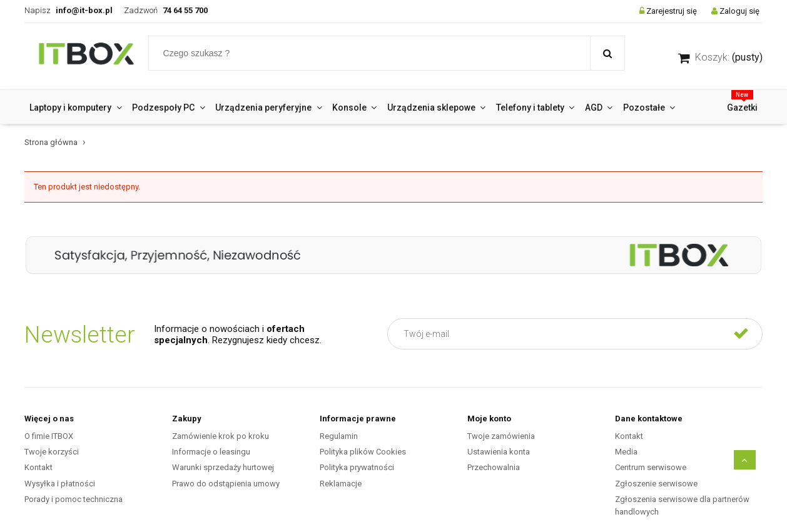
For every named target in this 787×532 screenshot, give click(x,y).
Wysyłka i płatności (60, 484)
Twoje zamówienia (501, 436)
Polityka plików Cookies (363, 452)
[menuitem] (76, 108)
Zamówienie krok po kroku (221, 436)
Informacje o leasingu (211, 452)
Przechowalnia (494, 467)
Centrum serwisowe (651, 467)
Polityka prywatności (357, 467)
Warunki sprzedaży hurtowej (223, 467)
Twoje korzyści (52, 452)
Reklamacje (341, 484)
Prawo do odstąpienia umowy (226, 484)
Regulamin (339, 436)
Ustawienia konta (499, 452)
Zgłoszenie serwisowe (656, 484)
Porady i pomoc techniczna (74, 499)
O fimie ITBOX (49, 436)
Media (626, 452)
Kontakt (38, 467)
